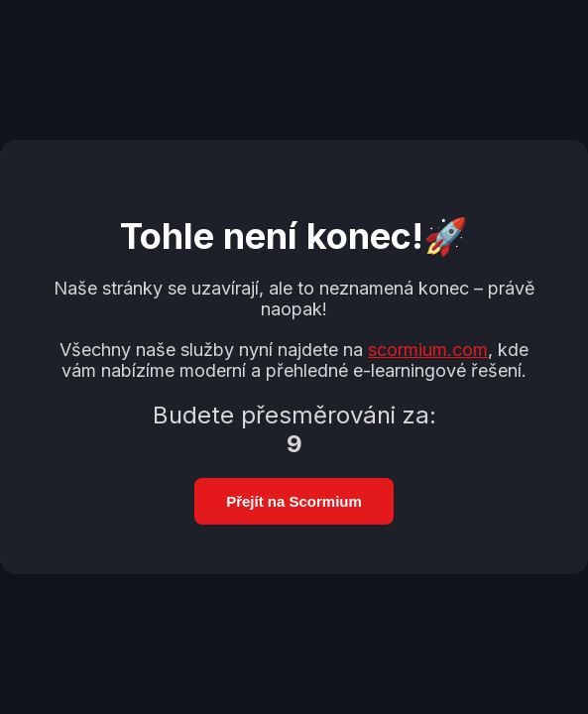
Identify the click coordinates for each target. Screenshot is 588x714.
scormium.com (428, 350)
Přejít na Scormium (294, 501)
